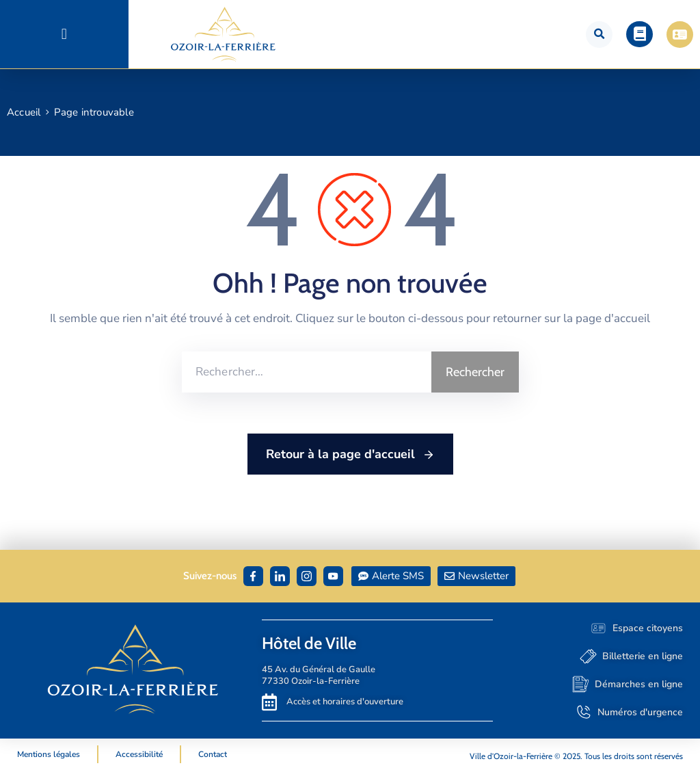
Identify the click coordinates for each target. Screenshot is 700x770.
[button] (64, 35)
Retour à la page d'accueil (350, 455)
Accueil (24, 112)
